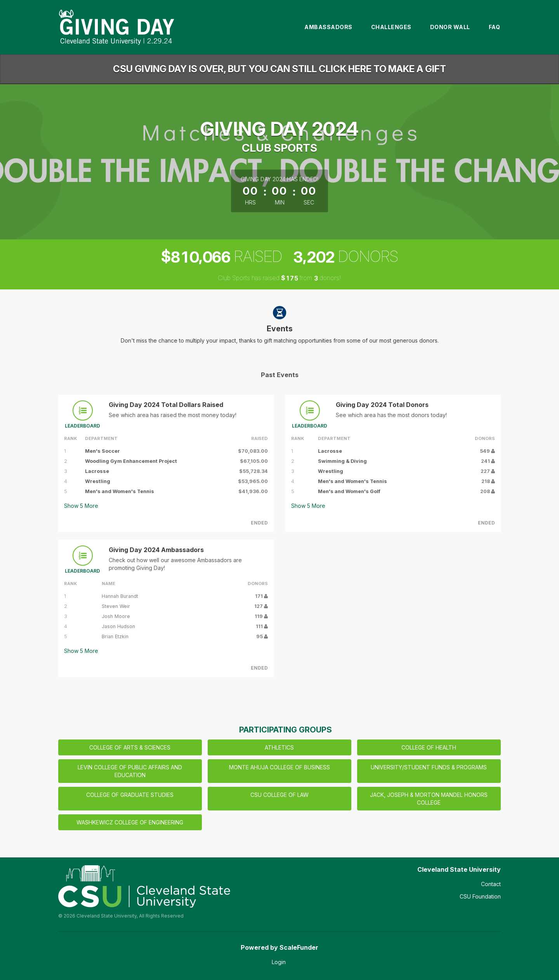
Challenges (391, 27)
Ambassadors (328, 27)
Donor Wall (450, 27)
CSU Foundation (480, 896)
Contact (491, 884)
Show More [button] (81, 506)
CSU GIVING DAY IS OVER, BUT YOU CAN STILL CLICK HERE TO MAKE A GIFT (279, 69)
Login (279, 962)
